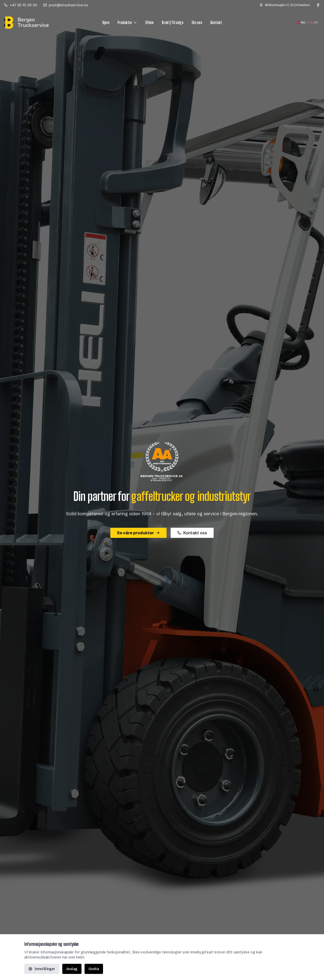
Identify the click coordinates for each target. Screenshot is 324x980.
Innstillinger (42, 969)
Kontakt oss (192, 533)
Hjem (106, 22)
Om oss (197, 22)
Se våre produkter (138, 533)
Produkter (127, 22)
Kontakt (216, 22)
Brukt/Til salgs (173, 22)
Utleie (149, 22)
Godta (94, 969)
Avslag (72, 969)
